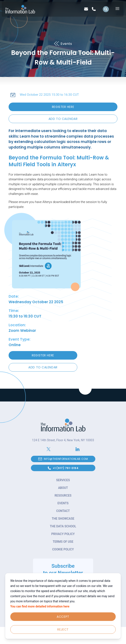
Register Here (63, 107)
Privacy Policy (63, 534)
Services (63, 480)
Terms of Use (63, 542)
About (63, 488)
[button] (63, 119)
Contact (63, 511)
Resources (63, 495)
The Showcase (63, 519)
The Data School (63, 526)
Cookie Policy (63, 549)
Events (63, 503)
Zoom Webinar (22, 331)
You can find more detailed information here (40, 606)
